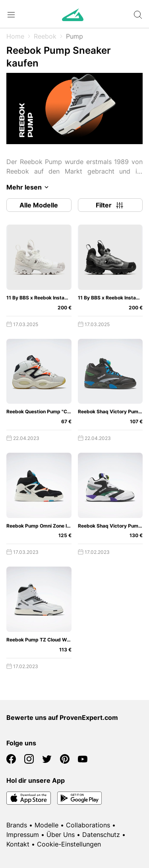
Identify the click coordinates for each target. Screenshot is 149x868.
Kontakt (18, 844)
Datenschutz (101, 835)
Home (15, 36)
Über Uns (61, 835)
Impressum (23, 835)
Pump (74, 36)
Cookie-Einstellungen (69, 844)
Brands (17, 825)
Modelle (46, 825)
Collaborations (88, 825)
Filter (110, 205)
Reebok (45, 36)
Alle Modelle (39, 205)
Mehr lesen (29, 187)
